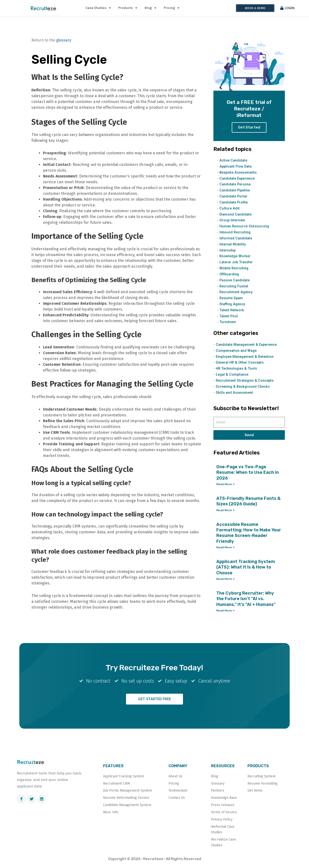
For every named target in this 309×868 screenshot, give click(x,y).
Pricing (172, 8)
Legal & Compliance (233, 376)
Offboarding (230, 276)
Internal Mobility (233, 246)
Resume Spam (232, 300)
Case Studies (98, 8)
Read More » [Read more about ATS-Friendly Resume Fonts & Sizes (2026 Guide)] (225, 512)
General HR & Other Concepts (241, 364)
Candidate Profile (234, 204)
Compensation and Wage (237, 352)
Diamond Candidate (236, 216)
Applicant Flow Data (236, 169)
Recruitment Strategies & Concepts (246, 382)
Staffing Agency (233, 306)
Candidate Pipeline (236, 192)
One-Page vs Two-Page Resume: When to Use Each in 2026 (248, 474)
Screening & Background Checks (244, 388)
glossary (64, 40)
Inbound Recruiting (236, 234)
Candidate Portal (234, 198)
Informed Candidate (237, 240)
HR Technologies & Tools (237, 370)
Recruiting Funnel (235, 288)
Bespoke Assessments (239, 175)
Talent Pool (229, 318)
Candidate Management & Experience (248, 346)
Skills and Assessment (235, 394)
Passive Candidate (235, 282)
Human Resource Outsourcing (246, 228)
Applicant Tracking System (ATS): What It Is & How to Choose (246, 569)
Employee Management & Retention (246, 358)
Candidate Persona (236, 186)
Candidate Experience (238, 181)
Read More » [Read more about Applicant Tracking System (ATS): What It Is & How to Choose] (225, 580)
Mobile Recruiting (235, 270)
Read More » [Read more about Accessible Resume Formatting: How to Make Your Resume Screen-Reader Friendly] (225, 549)
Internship (228, 252)
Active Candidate (234, 163)
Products (128, 8)
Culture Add (230, 210)
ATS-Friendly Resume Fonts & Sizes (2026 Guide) (248, 503)
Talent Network (232, 312)
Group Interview (233, 222)
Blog (151, 8)
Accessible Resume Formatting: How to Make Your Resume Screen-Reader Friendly (249, 534)
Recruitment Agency (237, 294)
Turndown (228, 324)
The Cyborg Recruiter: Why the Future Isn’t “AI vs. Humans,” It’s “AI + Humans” (246, 600)
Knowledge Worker (235, 258)
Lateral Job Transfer (237, 264)
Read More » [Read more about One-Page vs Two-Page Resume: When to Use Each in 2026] (225, 486)
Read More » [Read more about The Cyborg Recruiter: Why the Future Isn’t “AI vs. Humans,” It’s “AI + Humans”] (225, 612)
